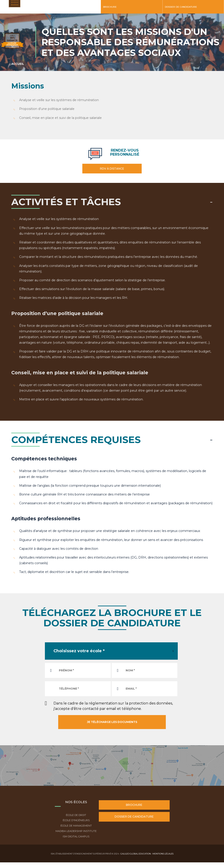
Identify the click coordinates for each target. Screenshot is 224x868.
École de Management (76, 826)
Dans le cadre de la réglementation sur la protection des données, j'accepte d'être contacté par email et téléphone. (113, 706)
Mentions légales (163, 854)
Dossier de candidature (181, 7)
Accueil (18, 64)
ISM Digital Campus (76, 836)
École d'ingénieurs (76, 820)
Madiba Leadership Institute (76, 831)
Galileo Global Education (136, 854)
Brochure (110, 7)
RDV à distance (112, 169)
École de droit (76, 815)
